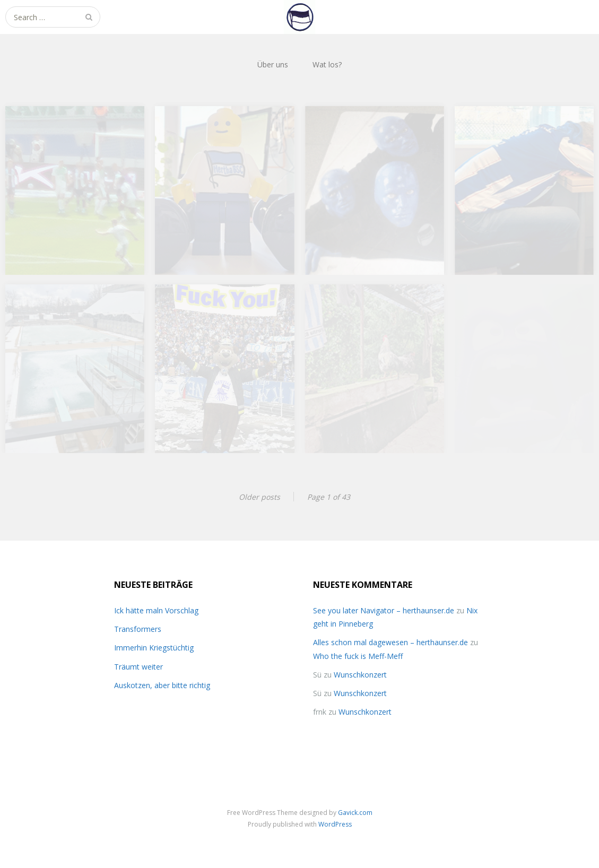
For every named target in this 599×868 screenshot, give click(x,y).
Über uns (273, 64)
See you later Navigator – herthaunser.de (384, 610)
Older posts (259, 497)
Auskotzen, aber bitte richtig (162, 685)
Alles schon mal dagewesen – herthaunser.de (390, 642)
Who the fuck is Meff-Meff (358, 656)
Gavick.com (355, 813)
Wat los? (327, 64)
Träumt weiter (138, 667)
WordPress (335, 824)
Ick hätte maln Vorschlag (156, 610)
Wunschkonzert (360, 675)
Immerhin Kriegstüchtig (154, 648)
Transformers (138, 629)
